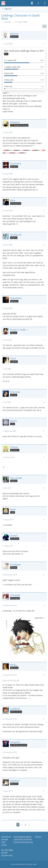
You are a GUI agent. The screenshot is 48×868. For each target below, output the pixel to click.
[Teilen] (44, 26)
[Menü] (45, 3)
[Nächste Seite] (29, 825)
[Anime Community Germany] (3, 3)
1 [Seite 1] (18, 825)
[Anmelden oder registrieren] (38, 3)
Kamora (8, 22)
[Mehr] (44, 44)
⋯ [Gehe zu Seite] (22, 825)
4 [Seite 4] (25, 825)
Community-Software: (24, 864)
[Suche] (32, 3)
